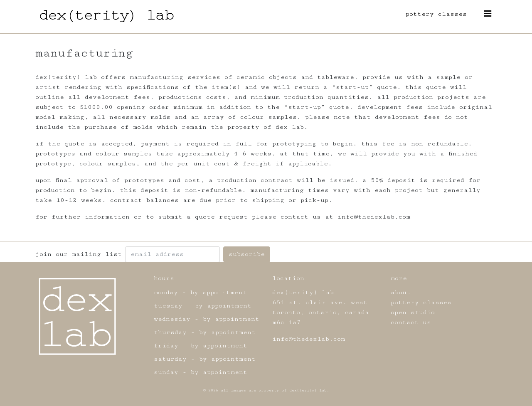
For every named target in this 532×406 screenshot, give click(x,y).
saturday (170, 359)
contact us (411, 322)
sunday (166, 372)
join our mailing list (79, 254)
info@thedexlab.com (309, 339)
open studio (413, 312)
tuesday (168, 306)
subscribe (247, 254)
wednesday (172, 319)
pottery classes (436, 14)
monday (166, 292)
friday (166, 346)
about (401, 292)
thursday (170, 332)
